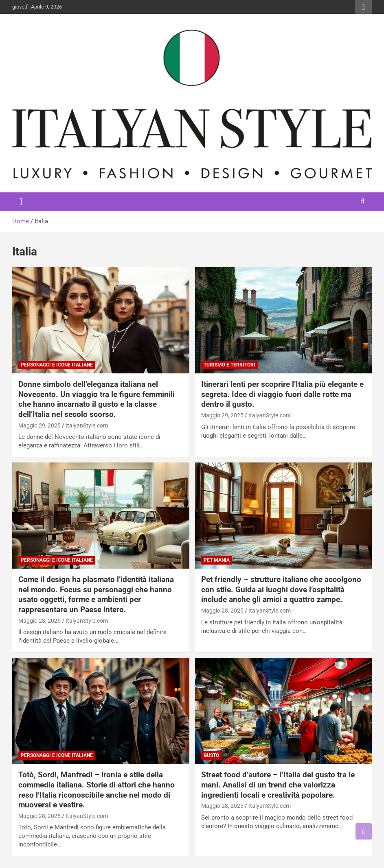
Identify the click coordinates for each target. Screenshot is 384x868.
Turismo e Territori (229, 365)
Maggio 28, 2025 (39, 621)
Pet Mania (217, 560)
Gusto (211, 755)
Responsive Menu (363, 7)
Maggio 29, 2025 (39, 425)
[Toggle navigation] (20, 202)
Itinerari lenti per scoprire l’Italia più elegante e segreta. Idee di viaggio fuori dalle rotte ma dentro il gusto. (282, 394)
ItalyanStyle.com (87, 425)
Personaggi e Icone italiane (57, 365)
